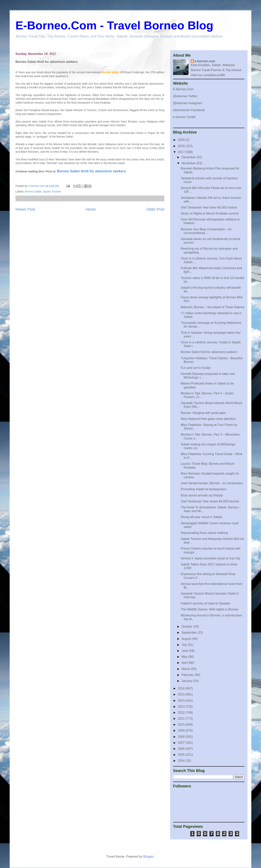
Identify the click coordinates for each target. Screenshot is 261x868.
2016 (182, 688)
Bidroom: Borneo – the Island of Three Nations (213, 307)
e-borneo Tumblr (184, 117)
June (185, 651)
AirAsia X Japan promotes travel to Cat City (211, 558)
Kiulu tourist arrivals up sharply (202, 495)
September (190, 633)
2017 (182, 152)
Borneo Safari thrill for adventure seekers (91, 171)
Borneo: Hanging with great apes (203, 413)
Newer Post (25, 209)
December (189, 157)
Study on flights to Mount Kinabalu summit (210, 213)
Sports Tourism (52, 191)
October (187, 627)
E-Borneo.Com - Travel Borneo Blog (114, 25)
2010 (182, 725)
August (187, 639)
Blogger (148, 857)
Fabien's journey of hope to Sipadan (206, 603)
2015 (182, 694)
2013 (182, 707)
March (186, 669)
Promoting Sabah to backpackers (204, 489)
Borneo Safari (33, 191)
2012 (182, 713)
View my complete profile (208, 75)
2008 (182, 737)
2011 (182, 719)
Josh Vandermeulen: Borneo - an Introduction (212, 483)
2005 (182, 755)
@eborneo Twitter (185, 96)
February (188, 675)
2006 (182, 749)
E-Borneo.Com (183, 89)
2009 (182, 731)
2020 (182, 140)
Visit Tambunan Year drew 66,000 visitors (209, 207)
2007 (182, 743)
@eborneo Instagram (188, 103)
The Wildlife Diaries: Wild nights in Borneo (210, 609)
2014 (182, 701)
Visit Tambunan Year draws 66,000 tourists (210, 501)
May (185, 657)
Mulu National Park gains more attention (208, 419)
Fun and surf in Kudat (196, 368)
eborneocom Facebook (189, 110)
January (187, 681)
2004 (182, 761)
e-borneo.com (205, 61)
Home (91, 209)
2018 (182, 146)
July (185, 645)
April (185, 663)
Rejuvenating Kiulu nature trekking (204, 533)
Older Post (155, 209)
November (189, 163)
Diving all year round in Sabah (201, 517)
